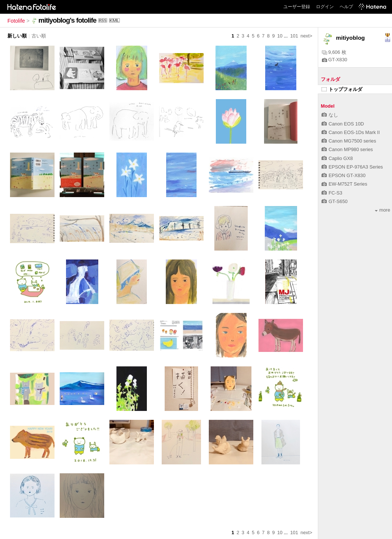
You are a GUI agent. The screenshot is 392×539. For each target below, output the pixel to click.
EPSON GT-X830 (344, 175)
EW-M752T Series (344, 184)
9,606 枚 (334, 52)
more (383, 210)
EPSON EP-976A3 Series (352, 167)
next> (306, 36)
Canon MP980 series (347, 149)
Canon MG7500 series (349, 141)
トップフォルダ (342, 89)
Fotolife (16, 21)
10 (280, 36)
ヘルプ (346, 7)
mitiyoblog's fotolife (67, 20)
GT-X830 (335, 60)
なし (330, 115)
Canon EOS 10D (343, 124)
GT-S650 (335, 201)
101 (294, 36)
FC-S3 (332, 193)
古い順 (39, 36)
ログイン (325, 7)
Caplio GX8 (337, 158)
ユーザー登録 (297, 7)
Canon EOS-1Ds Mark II (351, 132)
